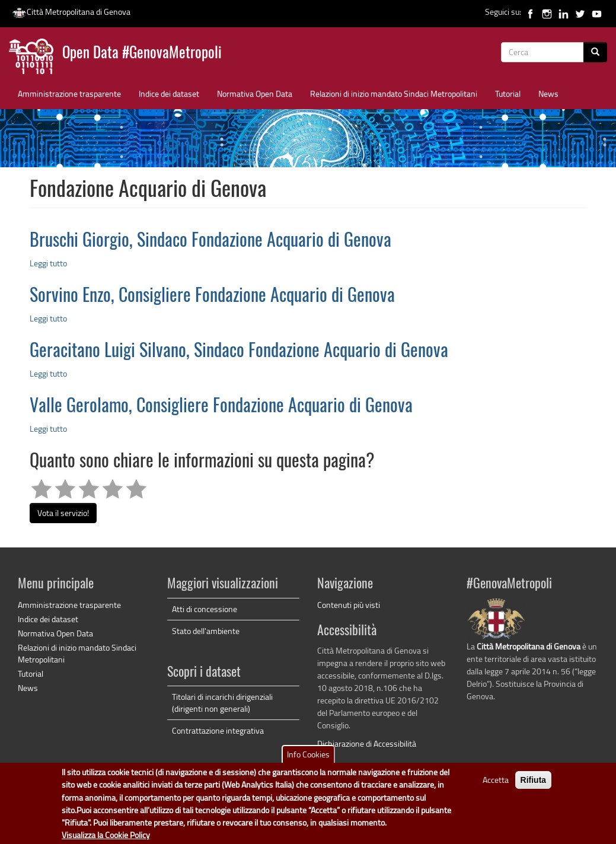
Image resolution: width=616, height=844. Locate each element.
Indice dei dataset (169, 93)
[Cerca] (595, 52)
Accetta (496, 786)
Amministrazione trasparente (69, 93)
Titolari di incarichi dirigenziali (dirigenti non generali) (222, 703)
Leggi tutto (48, 263)
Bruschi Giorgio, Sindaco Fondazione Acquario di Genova (210, 241)
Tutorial (508, 93)
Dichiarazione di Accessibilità (367, 743)
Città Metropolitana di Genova (71, 12)
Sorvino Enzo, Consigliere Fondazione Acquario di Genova (212, 297)
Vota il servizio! (63, 513)
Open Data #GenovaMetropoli (142, 54)
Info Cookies (308, 760)
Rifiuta (534, 786)
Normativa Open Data (255, 93)
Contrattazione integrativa (218, 730)
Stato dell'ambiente (206, 631)
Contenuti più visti (349, 605)
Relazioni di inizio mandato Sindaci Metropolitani (394, 93)
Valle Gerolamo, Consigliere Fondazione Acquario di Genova (221, 407)
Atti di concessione (205, 609)
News (548, 93)
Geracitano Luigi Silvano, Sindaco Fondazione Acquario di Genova (239, 352)
